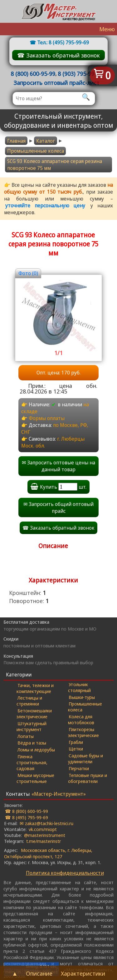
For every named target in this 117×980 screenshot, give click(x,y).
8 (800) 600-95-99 (33, 74)
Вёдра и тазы (32, 743)
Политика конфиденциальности (65, 873)
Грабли (76, 742)
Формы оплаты (47, 418)
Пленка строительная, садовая (32, 762)
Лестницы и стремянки (29, 701)
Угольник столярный (79, 687)
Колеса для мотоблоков (81, 719)
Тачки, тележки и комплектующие (35, 688)
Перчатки (79, 768)
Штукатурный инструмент (32, 726)
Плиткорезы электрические (83, 732)
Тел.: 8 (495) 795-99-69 (63, 42)
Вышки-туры (82, 697)
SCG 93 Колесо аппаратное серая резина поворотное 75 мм (55, 165)
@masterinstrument (45, 835)
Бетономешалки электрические (34, 713)
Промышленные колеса (36, 151)
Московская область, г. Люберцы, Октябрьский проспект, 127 (48, 853)
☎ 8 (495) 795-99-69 (27, 817)
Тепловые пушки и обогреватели (88, 778)
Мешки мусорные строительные (35, 778)
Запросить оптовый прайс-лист (56, 83)
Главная (16, 141)
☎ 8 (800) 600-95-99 (27, 811)
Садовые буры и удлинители (86, 758)
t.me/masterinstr (44, 841)
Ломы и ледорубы (36, 750)
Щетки (76, 749)
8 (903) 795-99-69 (80, 74)
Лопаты (26, 736)
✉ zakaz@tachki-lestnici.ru (46, 823)
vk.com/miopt (43, 829)
